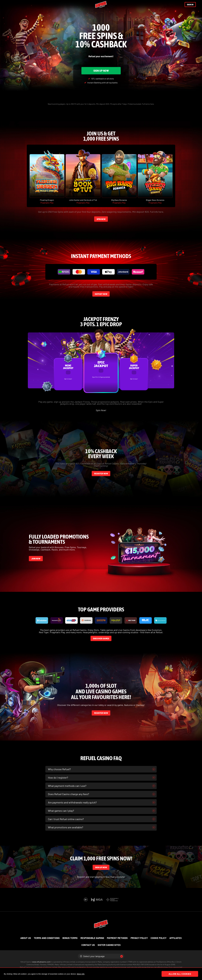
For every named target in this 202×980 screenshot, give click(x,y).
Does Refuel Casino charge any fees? (68, 794)
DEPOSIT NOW (101, 294)
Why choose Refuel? (59, 769)
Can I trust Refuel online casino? (66, 819)
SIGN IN (190, 4)
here (152, 104)
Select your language (92, 956)
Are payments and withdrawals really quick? (72, 802)
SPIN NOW (101, 219)
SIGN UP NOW (101, 71)
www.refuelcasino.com (41, 962)
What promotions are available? (66, 827)
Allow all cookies (184, 974)
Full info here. (157, 212)
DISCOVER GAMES (101, 638)
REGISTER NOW (101, 474)
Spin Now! (101, 410)
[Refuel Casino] (101, 5)
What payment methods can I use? (67, 786)
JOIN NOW (36, 558)
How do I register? (58, 778)
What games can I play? (61, 811)
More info (81, 974)
